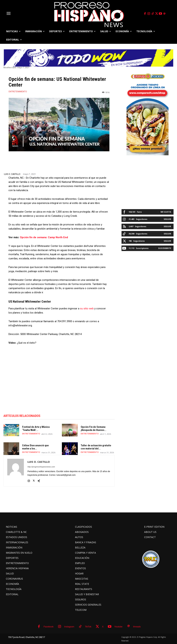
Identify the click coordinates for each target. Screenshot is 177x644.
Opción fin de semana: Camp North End (44, 237)
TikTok (88, 627)
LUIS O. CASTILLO (12, 174)
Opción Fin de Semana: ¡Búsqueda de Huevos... (94, 428)
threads (137, 627)
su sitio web (87, 308)
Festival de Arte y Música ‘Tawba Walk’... (36, 428)
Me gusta (166, 212)
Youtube (118, 627)
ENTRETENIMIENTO (18, 92)
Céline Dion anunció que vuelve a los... (35, 447)
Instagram (69, 627)
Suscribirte (165, 248)
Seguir (167, 219)
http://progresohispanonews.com (41, 467)
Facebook (48, 627)
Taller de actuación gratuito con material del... (96, 447)
